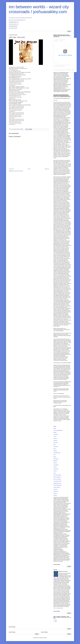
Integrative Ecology (57, 483)
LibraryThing (56, 469)
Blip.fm (55, 457)
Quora (55, 449)
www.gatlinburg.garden (13, 28)
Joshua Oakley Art (57, 487)
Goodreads (56, 434)
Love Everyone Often (58, 481)
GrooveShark (56, 465)
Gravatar (55, 451)
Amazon (55, 471)
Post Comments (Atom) (18, 171)
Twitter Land (56, 491)
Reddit (55, 428)
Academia (55, 489)
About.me (55, 441)
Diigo (54, 445)
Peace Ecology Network (58, 430)
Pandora (55, 467)
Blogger (55, 426)
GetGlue (55, 432)
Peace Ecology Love (57, 477)
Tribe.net (55, 463)
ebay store (55, 100)
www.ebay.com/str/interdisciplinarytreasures (17, 20)
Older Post (47, 169)
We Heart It (56, 443)
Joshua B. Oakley (64, 571)
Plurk (54, 455)
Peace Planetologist (57, 475)
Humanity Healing (57, 453)
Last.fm (55, 436)
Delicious (55, 439)
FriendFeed (56, 447)
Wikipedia (55, 461)
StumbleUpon (56, 459)
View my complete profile (58, 608)
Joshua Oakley (58, 70)
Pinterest (55, 493)
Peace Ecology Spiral (58, 485)
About (56, 621)
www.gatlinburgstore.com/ (14, 24)
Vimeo (55, 473)
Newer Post (11, 169)
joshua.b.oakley (66, 70)
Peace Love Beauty (57, 479)
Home (29, 169)
